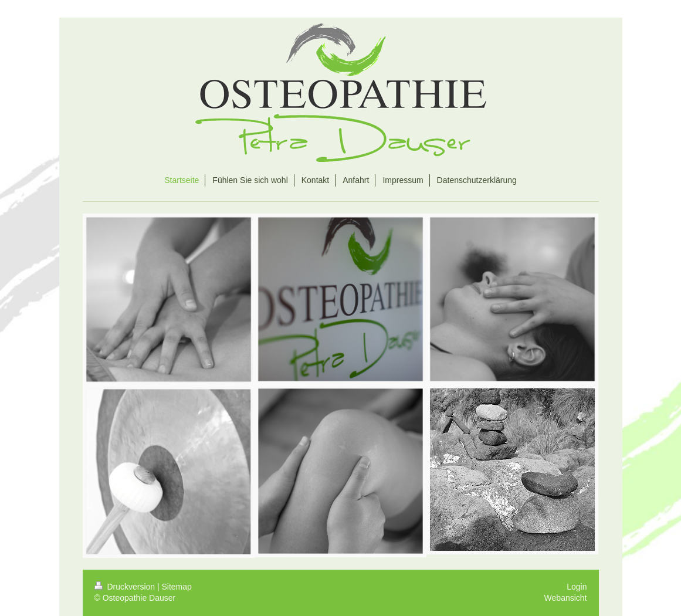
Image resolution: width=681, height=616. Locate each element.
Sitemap (177, 587)
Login (577, 587)
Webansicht (566, 598)
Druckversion (126, 587)
